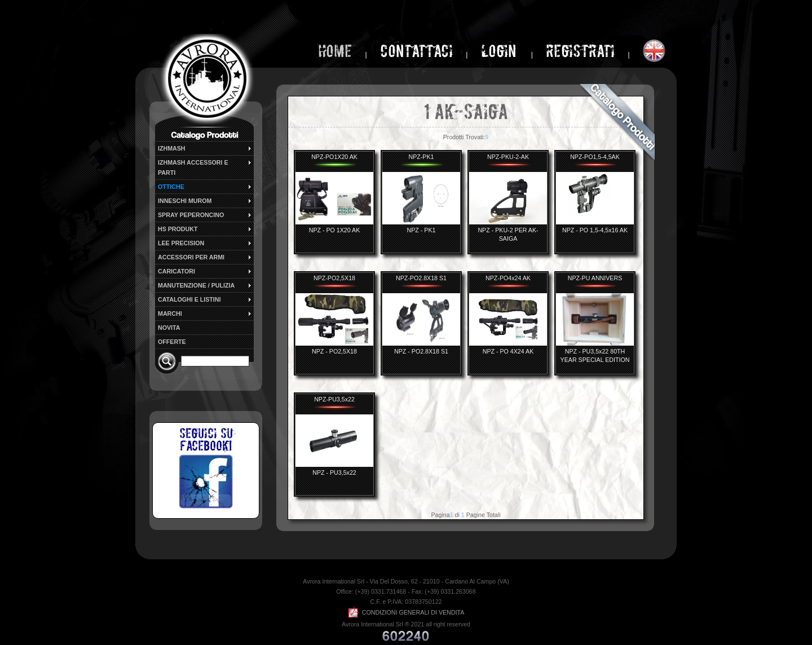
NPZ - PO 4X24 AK (508, 351)
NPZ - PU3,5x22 (334, 472)
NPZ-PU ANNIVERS (595, 278)
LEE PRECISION (205, 243)
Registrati (580, 51)
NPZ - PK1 (422, 230)
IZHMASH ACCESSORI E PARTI (205, 167)
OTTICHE (205, 187)
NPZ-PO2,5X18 (334, 278)
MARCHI (205, 313)
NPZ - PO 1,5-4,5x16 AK (595, 230)
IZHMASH (205, 148)
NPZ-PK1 (421, 157)
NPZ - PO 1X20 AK (335, 230)
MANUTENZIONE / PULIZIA (205, 285)
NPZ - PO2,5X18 (334, 351)
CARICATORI (205, 271)
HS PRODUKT (205, 229)
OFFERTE (172, 342)
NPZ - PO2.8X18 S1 (421, 351)
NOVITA (169, 328)
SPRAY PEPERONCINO (205, 215)
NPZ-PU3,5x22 (334, 399)
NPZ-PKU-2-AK (508, 157)
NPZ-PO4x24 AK (508, 278)
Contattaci (416, 51)
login (500, 51)
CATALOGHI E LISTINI (205, 299)
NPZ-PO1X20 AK (334, 157)
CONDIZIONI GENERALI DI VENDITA (406, 612)
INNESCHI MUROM (205, 201)
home (335, 51)
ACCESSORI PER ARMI (205, 257)
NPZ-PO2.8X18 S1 (421, 278)
